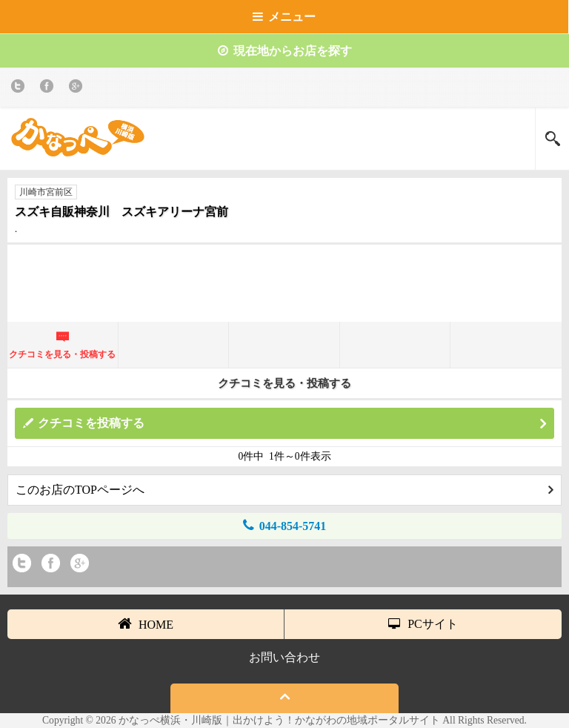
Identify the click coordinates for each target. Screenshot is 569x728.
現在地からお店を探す (285, 51)
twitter (20, 89)
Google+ (78, 89)
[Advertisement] (284, 289)
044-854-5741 (285, 525)
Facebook (49, 89)
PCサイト (423, 624)
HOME (146, 623)
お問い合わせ (284, 657)
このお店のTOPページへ (284, 490)
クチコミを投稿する (292, 424)
